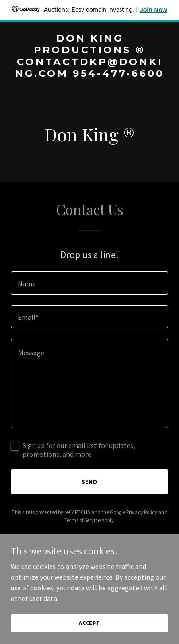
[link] (89, 74)
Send (90, 482)
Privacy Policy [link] (142, 512)
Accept (89, 623)
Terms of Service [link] (82, 520)
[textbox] (89, 283)
